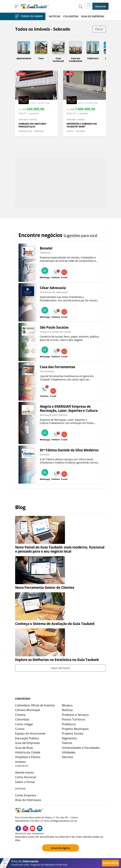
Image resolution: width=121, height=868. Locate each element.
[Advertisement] (60, 182)
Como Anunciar (26, 777)
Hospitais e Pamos (28, 757)
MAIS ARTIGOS (60, 668)
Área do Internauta (28, 800)
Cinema (20, 715)
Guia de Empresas (27, 743)
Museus (67, 705)
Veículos (68, 757)
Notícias (67, 710)
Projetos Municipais (75, 729)
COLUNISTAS (71, 16)
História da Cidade (28, 752)
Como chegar (24, 724)
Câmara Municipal (27, 710)
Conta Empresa (26, 795)
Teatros (67, 743)
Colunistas (22, 719)
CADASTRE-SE (110, 863)
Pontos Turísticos (74, 719)
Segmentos (70, 738)
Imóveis (20, 762)
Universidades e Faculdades (81, 748)
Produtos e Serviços (75, 715)
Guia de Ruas (24, 748)
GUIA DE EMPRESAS (93, 16)
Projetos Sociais (73, 733)
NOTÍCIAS (55, 16)
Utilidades (69, 752)
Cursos (20, 729)
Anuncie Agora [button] (60, 848)
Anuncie (100, 6)
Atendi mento (24, 772)
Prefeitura (69, 724)
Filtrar (99, 29)
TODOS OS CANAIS (29, 16)
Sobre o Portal (25, 782)
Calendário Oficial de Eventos (35, 705)
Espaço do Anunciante (30, 733)
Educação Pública (27, 738)
